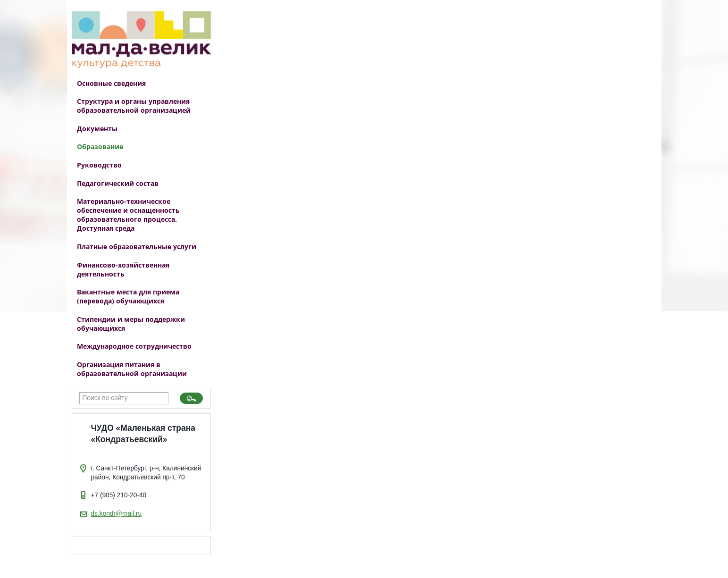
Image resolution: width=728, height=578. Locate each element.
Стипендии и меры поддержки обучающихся (131, 324)
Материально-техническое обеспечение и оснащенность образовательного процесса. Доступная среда (128, 215)
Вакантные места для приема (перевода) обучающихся (128, 296)
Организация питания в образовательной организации (132, 369)
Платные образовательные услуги (137, 247)
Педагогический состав (118, 183)
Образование (100, 147)
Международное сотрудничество (134, 346)
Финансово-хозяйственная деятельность (123, 269)
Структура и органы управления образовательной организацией (134, 106)
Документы (97, 129)
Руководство (99, 165)
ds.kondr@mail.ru (117, 514)
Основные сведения (111, 83)
